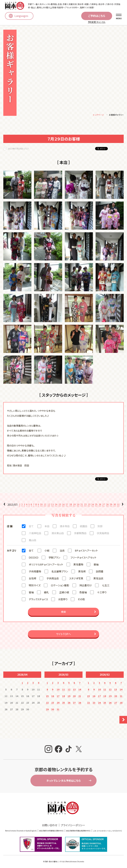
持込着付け (86, 586)
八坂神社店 (35, 534)
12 (49, 505)
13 (52, 505)
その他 (81, 600)
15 (60, 505)
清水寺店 (65, 527)
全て (31, 527)
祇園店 (84, 527)
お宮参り (63, 600)
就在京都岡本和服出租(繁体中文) (78, 831)
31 (118, 505)
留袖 (31, 593)
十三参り (102, 593)
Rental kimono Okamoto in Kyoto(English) (21, 831)
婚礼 (46, 593)
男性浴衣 (98, 579)
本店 (47, 527)
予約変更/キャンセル (97, 22)
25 (96, 505)
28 (107, 505)
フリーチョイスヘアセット (83, 558)
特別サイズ (35, 586)
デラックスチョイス (38, 600)
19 (74, 505)
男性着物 (78, 565)
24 (93, 505)
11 (45, 505)
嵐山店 (32, 541)
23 (89, 505)
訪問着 (100, 572)
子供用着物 (35, 572)
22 (85, 505)
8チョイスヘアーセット (86, 551)
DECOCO (34, 558)
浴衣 (62, 551)
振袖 (96, 565)
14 (56, 505)
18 (71, 505)
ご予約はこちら (97, 16)
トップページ (98, 115)
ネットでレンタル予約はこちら (63, 781)
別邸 (100, 527)
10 (41, 505)
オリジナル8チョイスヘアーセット (46, 565)
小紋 (47, 551)
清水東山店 (58, 534)
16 (63, 505)
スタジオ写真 (76, 579)
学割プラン (54, 558)
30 (115, 505)
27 (104, 505)
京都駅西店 (80, 534)
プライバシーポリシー (73, 826)
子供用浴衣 (53, 579)
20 (78, 505)
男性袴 (82, 572)
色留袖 (83, 593)
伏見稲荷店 (103, 534)
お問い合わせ (50, 826)
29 (111, 505)
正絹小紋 (64, 593)
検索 (63, 612)
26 (100, 505)
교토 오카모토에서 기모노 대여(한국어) (107, 831)
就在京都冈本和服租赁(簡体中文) (51, 831)
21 (82, 505)
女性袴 (32, 579)
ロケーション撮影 (60, 586)
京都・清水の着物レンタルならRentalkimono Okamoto (64, 862)
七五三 (106, 586)
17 (67, 505)
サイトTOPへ (63, 635)
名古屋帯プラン (60, 572)
